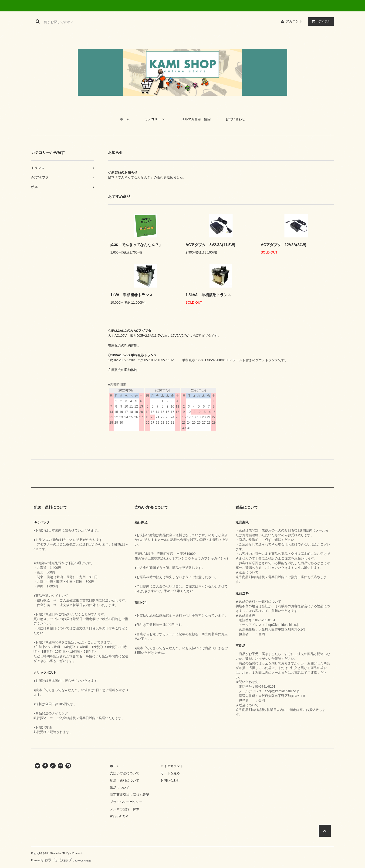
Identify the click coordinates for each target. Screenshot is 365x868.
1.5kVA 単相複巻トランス (208, 295)
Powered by (61, 860)
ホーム (125, 119)
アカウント (294, 21)
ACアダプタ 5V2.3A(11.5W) (210, 245)
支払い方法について (125, 773)
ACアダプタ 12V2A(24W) (284, 245)
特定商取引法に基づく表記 (129, 795)
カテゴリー (155, 119)
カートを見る (170, 773)
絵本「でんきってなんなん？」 (136, 245)
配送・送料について (125, 780)
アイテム (320, 21)
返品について (120, 788)
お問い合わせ (235, 119)
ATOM (124, 816)
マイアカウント (172, 766)
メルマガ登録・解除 (196, 119)
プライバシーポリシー (126, 802)
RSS (113, 816)
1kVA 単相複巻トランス (132, 295)
